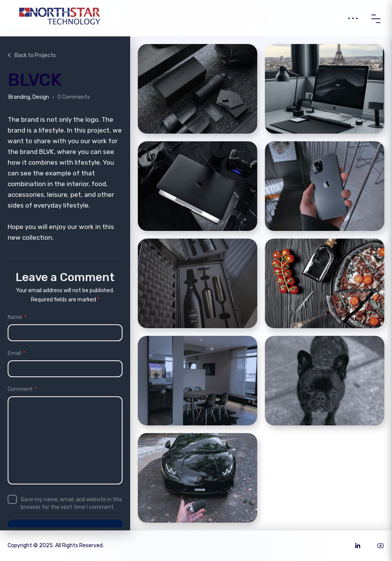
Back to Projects (31, 55)
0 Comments (74, 97)
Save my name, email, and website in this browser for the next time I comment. (71, 503)
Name (17, 317)
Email (16, 353)
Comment (22, 389)
